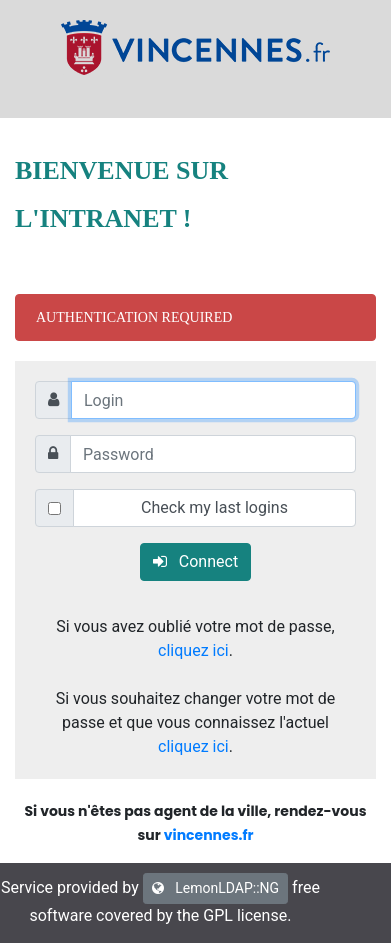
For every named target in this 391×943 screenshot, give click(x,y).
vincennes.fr (209, 835)
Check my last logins (214, 507)
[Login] (213, 400)
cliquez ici (193, 650)
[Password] (213, 454)
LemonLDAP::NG (215, 888)
